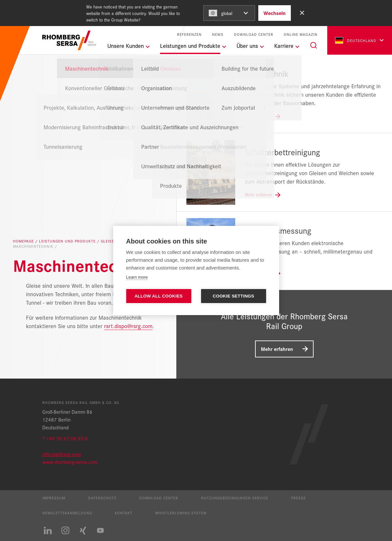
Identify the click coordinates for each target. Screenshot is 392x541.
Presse (298, 498)
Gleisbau (111, 241)
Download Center (254, 34)
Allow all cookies (158, 296)
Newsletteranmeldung (67, 513)
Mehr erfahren (277, 349)
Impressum (54, 498)
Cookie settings (234, 296)
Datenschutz (102, 498)
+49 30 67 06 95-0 (67, 438)
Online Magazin (301, 34)
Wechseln (275, 13)
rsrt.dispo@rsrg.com (128, 325)
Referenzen (189, 34)
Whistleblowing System (181, 513)
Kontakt (124, 513)
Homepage (24, 241)
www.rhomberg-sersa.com (70, 462)
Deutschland (356, 40)
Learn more (137, 277)
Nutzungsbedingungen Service (235, 498)
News (218, 34)
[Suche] (314, 45)
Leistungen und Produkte (68, 241)
